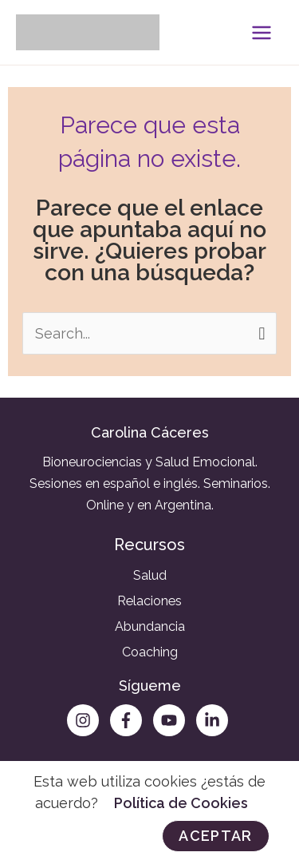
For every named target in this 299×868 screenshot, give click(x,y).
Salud (150, 575)
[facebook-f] (130, 720)
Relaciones (149, 601)
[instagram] (87, 720)
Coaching (150, 652)
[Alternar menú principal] (261, 32)
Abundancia (150, 626)
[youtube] (173, 720)
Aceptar (215, 836)
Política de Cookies (181, 803)
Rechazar (89, 836)
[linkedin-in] (214, 720)
